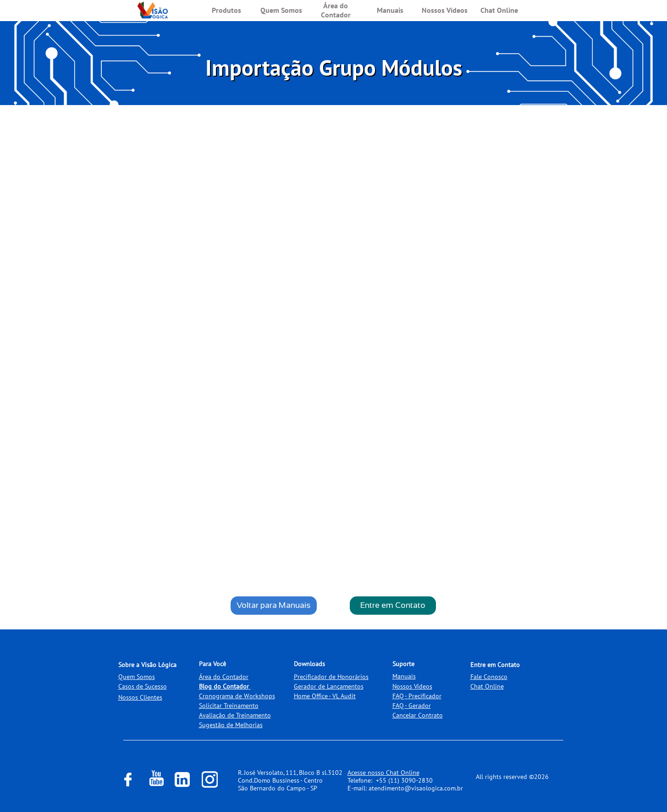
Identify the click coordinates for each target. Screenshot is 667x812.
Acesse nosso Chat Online (383, 773)
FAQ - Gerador (412, 706)
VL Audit (344, 696)
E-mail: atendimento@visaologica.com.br (405, 788)
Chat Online (487, 686)
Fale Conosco (489, 677)
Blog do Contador (224, 686)
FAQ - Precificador (417, 696)
